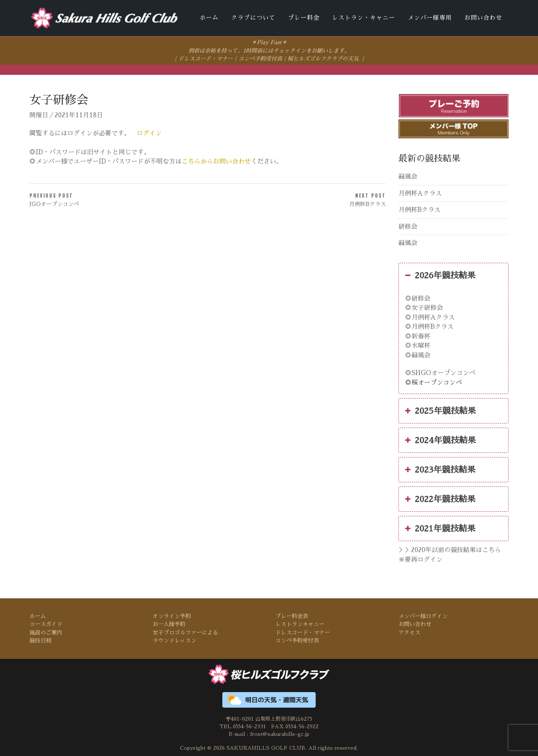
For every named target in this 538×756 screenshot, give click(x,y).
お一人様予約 (169, 624)
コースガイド (46, 624)
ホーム (209, 18)
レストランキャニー (300, 624)
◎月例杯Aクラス (430, 316)
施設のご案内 (46, 632)
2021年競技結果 (440, 528)
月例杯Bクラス (419, 209)
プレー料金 (304, 18)
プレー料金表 (292, 615)
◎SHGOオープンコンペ (440, 372)
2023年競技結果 (440, 469)
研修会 (408, 226)
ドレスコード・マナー (206, 58)
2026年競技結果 (440, 275)
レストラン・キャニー (364, 18)
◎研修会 (418, 297)
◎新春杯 (418, 335)
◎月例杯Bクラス (429, 326)
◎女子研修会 (424, 307)
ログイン (149, 133)
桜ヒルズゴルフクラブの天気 (323, 58)
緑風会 (408, 176)
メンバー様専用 (430, 18)
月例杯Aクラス (420, 192)
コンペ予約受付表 (260, 58)
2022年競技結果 (440, 499)
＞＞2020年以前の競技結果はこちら (450, 549)
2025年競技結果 (440, 410)
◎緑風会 (418, 354)
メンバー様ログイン (423, 615)
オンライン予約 (172, 615)
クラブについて (253, 18)
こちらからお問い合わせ (216, 161)
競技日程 (40, 640)
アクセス (409, 632)
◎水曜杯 (418, 345)
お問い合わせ (483, 18)
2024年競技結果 (440, 440)
